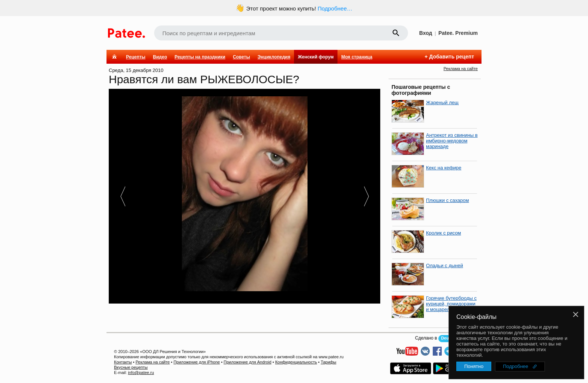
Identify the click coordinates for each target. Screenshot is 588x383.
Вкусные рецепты (131, 367)
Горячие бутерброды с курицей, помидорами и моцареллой (451, 304)
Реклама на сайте (461, 69)
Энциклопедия (274, 57)
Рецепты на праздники (200, 57)
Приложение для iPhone (197, 362)
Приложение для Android (247, 362)
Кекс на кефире (444, 168)
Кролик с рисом (443, 233)
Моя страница (357, 57)
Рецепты (136, 57)
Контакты (123, 362)
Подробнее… (335, 8)
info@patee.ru (141, 373)
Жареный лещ (442, 102)
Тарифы (328, 362)
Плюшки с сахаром (448, 200)
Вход (426, 33)
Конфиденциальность (296, 362)
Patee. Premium (458, 33)
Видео (160, 57)
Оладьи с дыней (445, 266)
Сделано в (426, 338)
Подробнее (515, 366)
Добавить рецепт (451, 57)
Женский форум (316, 57)
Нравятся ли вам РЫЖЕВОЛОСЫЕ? (204, 79)
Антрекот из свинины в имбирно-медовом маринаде (452, 141)
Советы (241, 57)
